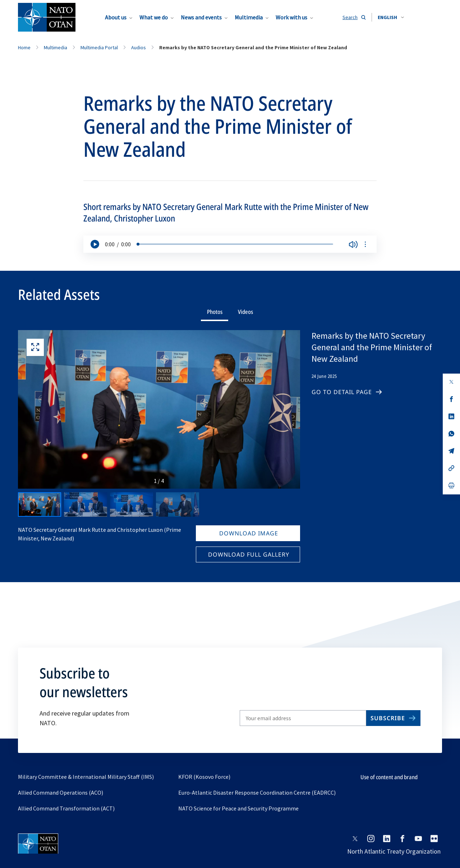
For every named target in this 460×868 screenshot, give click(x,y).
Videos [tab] (245, 312)
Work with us (291, 17)
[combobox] (391, 17)
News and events (201, 17)
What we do (154, 17)
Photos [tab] (215, 312)
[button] (391, 17)
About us (116, 17)
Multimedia (249, 17)
